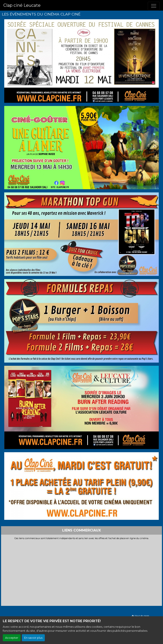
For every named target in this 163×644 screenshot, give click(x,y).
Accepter (12, 638)
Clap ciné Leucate (22, 5)
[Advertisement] (81, 572)
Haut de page (141, 616)
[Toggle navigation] (154, 6)
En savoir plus (33, 638)
